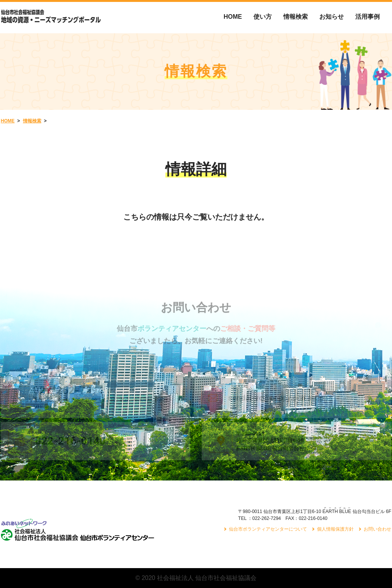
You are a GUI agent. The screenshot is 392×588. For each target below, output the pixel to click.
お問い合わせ (377, 529)
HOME (233, 17)
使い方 (263, 17)
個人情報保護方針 (335, 529)
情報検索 (296, 17)
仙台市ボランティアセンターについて (268, 529)
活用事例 (367, 17)
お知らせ (332, 17)
